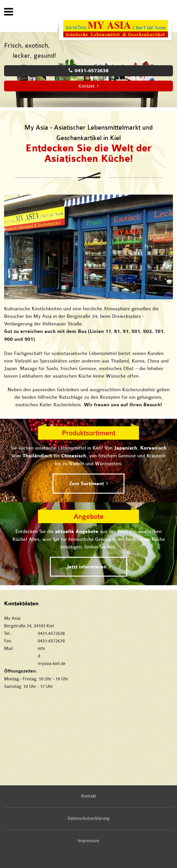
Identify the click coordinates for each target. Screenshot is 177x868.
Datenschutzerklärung (88, 819)
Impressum (88, 841)
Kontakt (86, 86)
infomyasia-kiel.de (105, 656)
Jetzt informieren (86, 567)
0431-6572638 (92, 71)
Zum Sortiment (86, 484)
